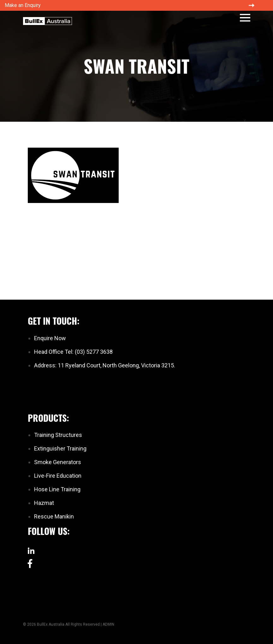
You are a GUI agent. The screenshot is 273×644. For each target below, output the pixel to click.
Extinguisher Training (60, 448)
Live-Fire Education (58, 476)
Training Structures (58, 435)
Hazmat (44, 503)
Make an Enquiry (23, 5)
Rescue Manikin (54, 516)
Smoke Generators (58, 462)
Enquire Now (50, 338)
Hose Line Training (57, 489)
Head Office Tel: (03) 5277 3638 (73, 352)
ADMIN (108, 624)
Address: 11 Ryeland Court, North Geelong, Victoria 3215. (105, 365)
